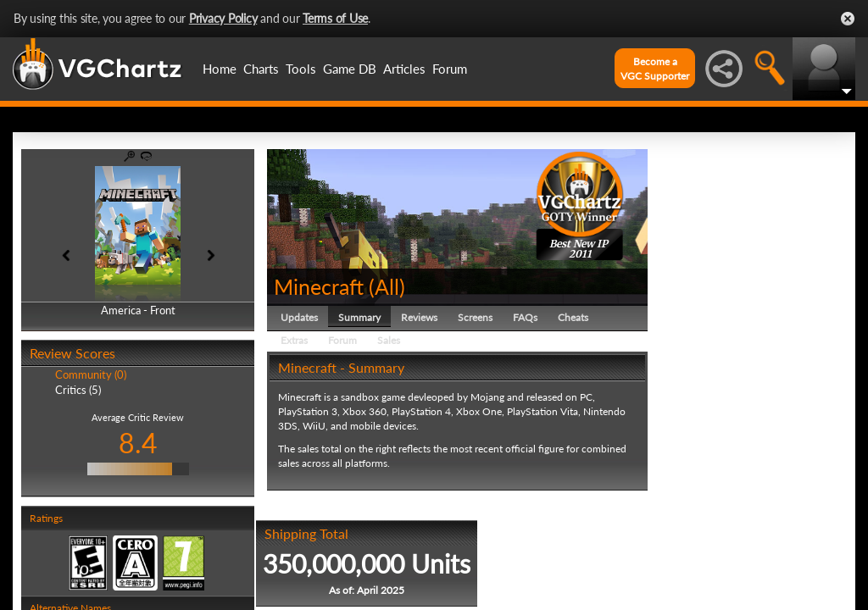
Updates (299, 317)
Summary (359, 317)
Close (848, 19)
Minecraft (319, 286)
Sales (389, 340)
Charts (261, 69)
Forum (450, 69)
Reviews (419, 317)
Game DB (350, 69)
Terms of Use (335, 18)
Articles (404, 69)
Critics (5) (78, 390)
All (387, 286)
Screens (475, 317)
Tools (301, 69)
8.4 (138, 443)
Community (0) (91, 374)
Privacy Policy (223, 18)
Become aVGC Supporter (655, 69)
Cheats (573, 317)
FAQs (525, 317)
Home (220, 69)
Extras (294, 340)
